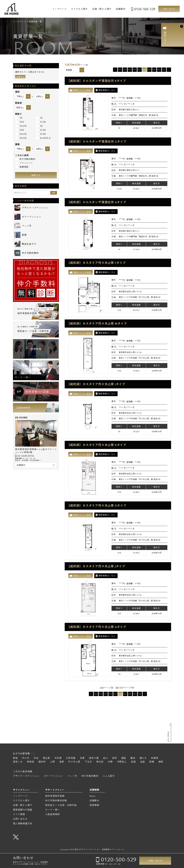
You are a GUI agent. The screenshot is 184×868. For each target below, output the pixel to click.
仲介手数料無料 (25, 159)
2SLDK (21, 134)
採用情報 (36, 349)
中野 (110, 762)
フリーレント (24, 163)
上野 (52, 762)
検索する (36, 175)
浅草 (62, 762)
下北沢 (88, 762)
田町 (115, 758)
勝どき (143, 758)
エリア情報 (19, 814)
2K (39, 126)
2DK (20, 130)
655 (130, 69)
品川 (105, 758)
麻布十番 (94, 758)
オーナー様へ (23, 377)
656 (135, 69)
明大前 (100, 762)
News (93, 796)
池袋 (142, 762)
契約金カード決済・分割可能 (61, 805)
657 (140, 69)
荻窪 (133, 762)
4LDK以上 (43, 138)
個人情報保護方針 (23, 823)
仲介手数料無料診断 (56, 800)
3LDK (41, 134)
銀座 (124, 758)
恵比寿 (46, 758)
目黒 (82, 758)
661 (159, 69)
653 (120, 69)
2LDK (41, 130)
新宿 (15, 758)
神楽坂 (30, 762)
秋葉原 (155, 758)
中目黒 (58, 758)
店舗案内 (121, 9)
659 (149, 69)
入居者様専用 (23, 408)
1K (39, 118)
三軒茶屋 (71, 758)
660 (154, 69)
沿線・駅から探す (102, 9)
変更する (20, 77)
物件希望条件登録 (55, 796)
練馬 (161, 762)
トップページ (59, 9)
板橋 (152, 762)
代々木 (26, 758)
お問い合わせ (169, 9)
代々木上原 (74, 762)
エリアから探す (79, 9)
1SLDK (21, 126)
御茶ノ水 (18, 762)
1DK (20, 122)
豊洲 (133, 758)
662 (164, 69)
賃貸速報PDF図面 (23, 810)
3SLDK (21, 138)
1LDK (41, 122)
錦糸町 (42, 762)
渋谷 (36, 758)
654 (125, 69)
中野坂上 (122, 762)
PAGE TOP (168, 737)
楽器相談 (22, 167)
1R (19, 118)
